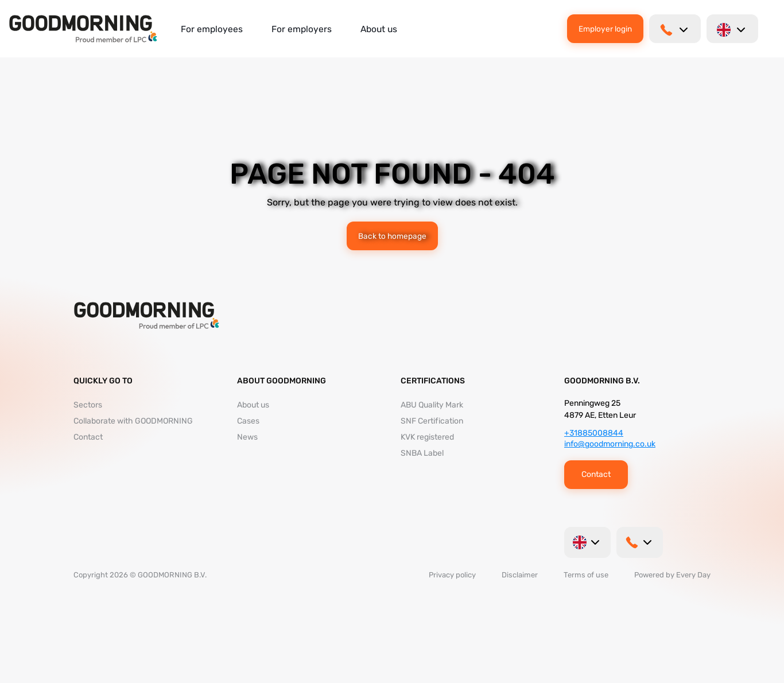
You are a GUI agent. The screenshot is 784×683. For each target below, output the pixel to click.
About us (379, 29)
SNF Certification (432, 421)
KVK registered (427, 437)
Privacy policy (452, 575)
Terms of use (586, 575)
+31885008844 (594, 433)
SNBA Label (422, 453)
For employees (212, 29)
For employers (302, 29)
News (247, 437)
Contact (88, 437)
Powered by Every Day (672, 575)
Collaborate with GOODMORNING (133, 421)
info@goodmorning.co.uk (610, 444)
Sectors (88, 405)
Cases (248, 421)
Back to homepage (392, 236)
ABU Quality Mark (432, 405)
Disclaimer (520, 575)
